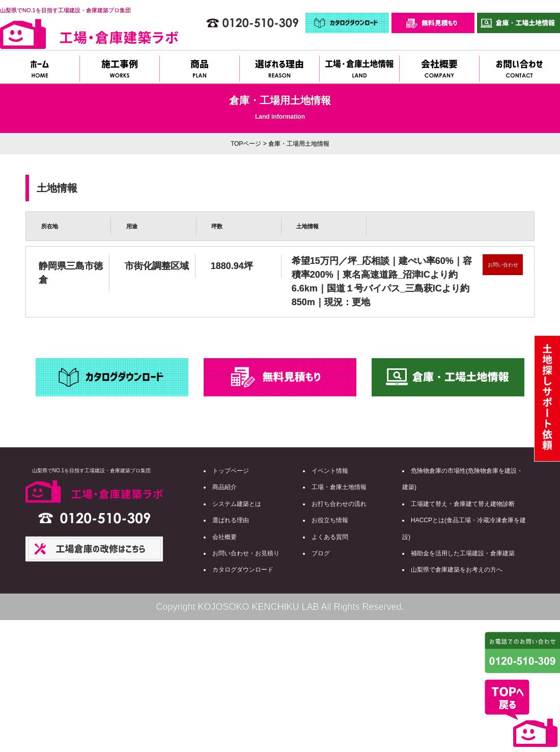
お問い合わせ (503, 265)
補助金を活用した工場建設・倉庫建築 (463, 553)
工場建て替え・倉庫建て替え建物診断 (463, 504)
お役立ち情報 (330, 520)
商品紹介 (225, 487)
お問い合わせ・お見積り (246, 553)
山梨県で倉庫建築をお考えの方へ (457, 570)
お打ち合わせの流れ (339, 504)
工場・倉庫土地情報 (339, 487)
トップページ (231, 471)
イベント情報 (330, 471)
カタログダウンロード (243, 570)
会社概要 (225, 537)
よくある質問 (330, 537)
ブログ (321, 553)
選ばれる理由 (231, 520)
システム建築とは (237, 504)
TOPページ (246, 144)
